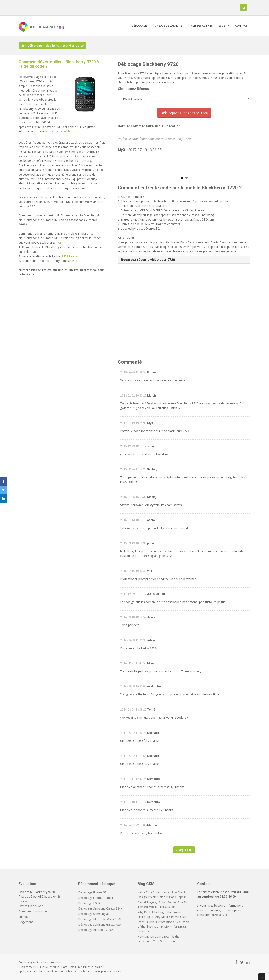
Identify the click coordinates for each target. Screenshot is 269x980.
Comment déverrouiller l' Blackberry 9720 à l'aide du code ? (59, 64)
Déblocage (140, 26)
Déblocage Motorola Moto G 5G (100, 919)
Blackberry (52, 46)
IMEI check (88, 967)
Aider (224, 26)
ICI (59, 242)
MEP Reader (70, 256)
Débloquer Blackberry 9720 (184, 113)
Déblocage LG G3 (90, 903)
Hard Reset (68, 967)
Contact (241, 26)
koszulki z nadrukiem (89, 972)
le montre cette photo (60, 131)
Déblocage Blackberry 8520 (96, 930)
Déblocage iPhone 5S (92, 892)
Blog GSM (146, 884)
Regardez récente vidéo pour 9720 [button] (148, 260)
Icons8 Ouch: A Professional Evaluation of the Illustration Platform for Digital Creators (163, 927)
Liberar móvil (45, 972)
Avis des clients (202, 26)
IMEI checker (52, 967)
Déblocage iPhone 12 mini (95, 898)
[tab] (184, 260)
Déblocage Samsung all (94, 914)
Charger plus (184, 850)
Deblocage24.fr (27, 967)
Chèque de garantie (170, 26)
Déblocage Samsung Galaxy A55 (100, 924)
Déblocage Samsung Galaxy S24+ (100, 908)
